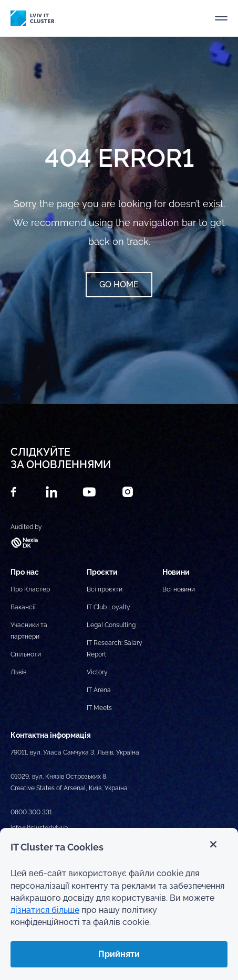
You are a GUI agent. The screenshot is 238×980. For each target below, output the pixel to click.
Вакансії (23, 607)
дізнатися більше (45, 910)
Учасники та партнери (29, 631)
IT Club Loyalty (108, 607)
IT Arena (99, 690)
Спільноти (26, 654)
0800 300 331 (31, 812)
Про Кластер (30, 589)
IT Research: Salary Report (115, 649)
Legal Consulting (111, 625)
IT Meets (99, 708)
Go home (119, 284)
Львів (18, 672)
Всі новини (179, 589)
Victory (97, 672)
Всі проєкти (105, 589)
